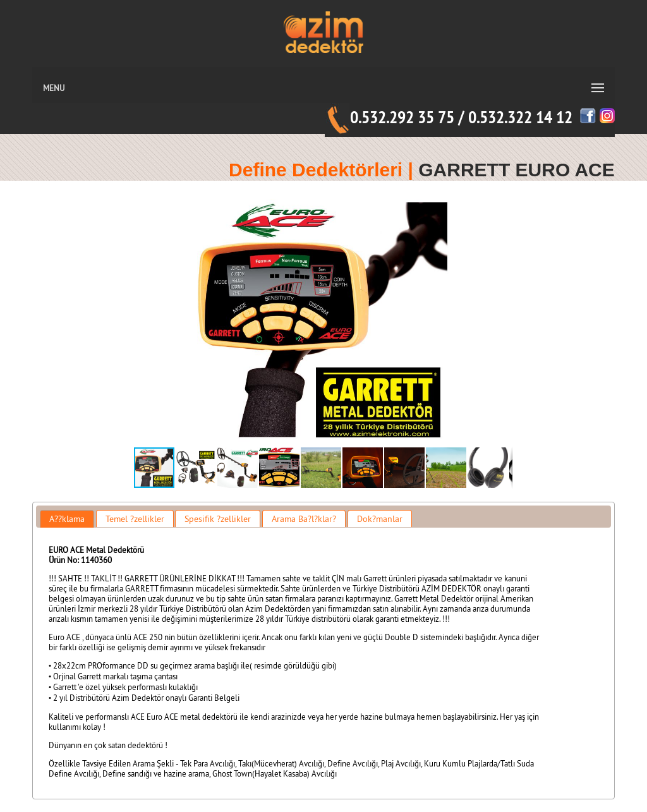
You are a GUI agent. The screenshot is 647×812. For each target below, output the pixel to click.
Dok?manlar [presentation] (380, 519)
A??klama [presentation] (67, 519)
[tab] (67, 519)
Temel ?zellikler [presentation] (135, 519)
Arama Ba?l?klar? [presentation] (304, 519)
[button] (501, 320)
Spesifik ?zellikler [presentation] (218, 519)
